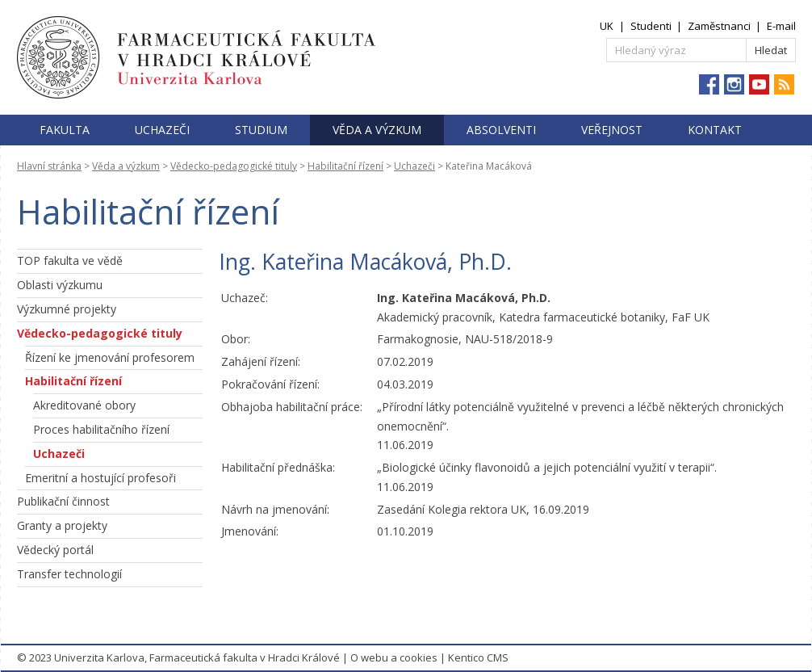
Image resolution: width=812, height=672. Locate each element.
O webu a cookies (394, 657)
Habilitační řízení (345, 166)
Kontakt (715, 130)
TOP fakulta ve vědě (70, 260)
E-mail (781, 26)
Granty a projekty (62, 525)
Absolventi (501, 130)
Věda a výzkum (377, 130)
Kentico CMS (478, 657)
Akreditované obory (84, 405)
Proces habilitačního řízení (101, 429)
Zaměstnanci (719, 26)
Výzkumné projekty (67, 309)
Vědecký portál (55, 550)
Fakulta (65, 130)
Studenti (651, 26)
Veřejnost (612, 130)
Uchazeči (162, 130)
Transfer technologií (69, 574)
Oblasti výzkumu (60, 285)
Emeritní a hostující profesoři (100, 478)
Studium (261, 130)
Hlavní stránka (49, 166)
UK (607, 26)
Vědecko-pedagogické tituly (234, 166)
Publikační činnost (63, 501)
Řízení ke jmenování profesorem (110, 357)
